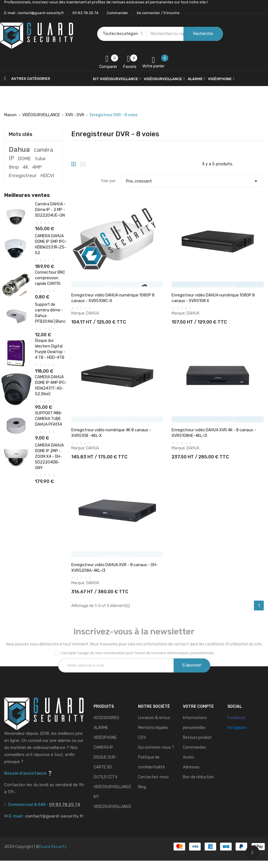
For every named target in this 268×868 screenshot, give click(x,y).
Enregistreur (23, 175)
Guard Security (53, 854)
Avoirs (189, 765)
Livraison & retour (154, 725)
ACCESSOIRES (106, 725)
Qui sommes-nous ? (156, 755)
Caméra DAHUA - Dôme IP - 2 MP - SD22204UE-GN (50, 210)
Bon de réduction (198, 784)
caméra (43, 150)
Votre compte (198, 714)
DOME (25, 159)
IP (11, 158)
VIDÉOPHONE (105, 745)
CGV (142, 745)
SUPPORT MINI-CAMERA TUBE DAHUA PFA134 (49, 419)
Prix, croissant (193, 180)
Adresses (191, 774)
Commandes (194, 755)
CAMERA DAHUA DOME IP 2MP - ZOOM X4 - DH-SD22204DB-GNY (49, 457)
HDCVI (47, 175)
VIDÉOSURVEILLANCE (112, 794)
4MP (37, 167)
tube (40, 159)
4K (26, 167)
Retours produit (197, 745)
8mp (14, 167)
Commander (118, 13)
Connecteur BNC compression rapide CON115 (50, 278)
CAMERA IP (103, 755)
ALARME (101, 735)
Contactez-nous (153, 784)
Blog (142, 794)
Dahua (19, 150)
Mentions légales (153, 735)
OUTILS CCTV (106, 784)
